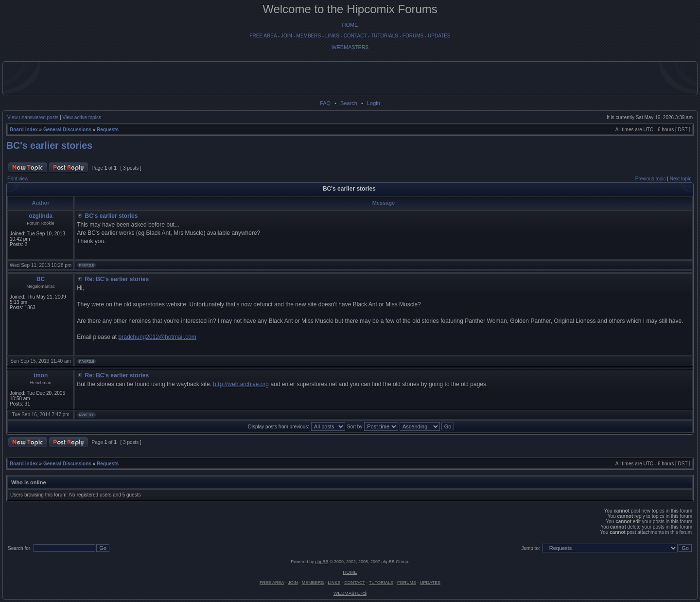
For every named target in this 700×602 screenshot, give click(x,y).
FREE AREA (263, 36)
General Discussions (67, 130)
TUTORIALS (385, 36)
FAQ (325, 103)
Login (374, 103)
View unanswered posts (33, 117)
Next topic (681, 179)
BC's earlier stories (49, 145)
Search (349, 103)
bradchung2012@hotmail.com (157, 337)
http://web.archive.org (241, 384)
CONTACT (355, 36)
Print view (18, 179)
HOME (350, 25)
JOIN (287, 36)
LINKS (332, 36)
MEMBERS (309, 36)
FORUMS (413, 36)
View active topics (82, 117)
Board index (24, 130)
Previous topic (651, 179)
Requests (108, 130)
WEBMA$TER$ (350, 47)
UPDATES (439, 36)
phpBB (322, 562)
